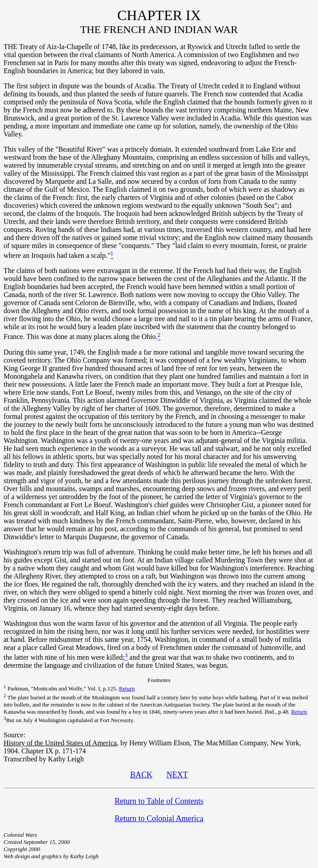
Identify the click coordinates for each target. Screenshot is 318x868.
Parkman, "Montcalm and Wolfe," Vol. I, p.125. (61, 688)
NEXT (177, 775)
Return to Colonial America (159, 818)
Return (127, 688)
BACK (141, 775)
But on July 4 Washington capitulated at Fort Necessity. (69, 720)
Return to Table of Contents (159, 801)
